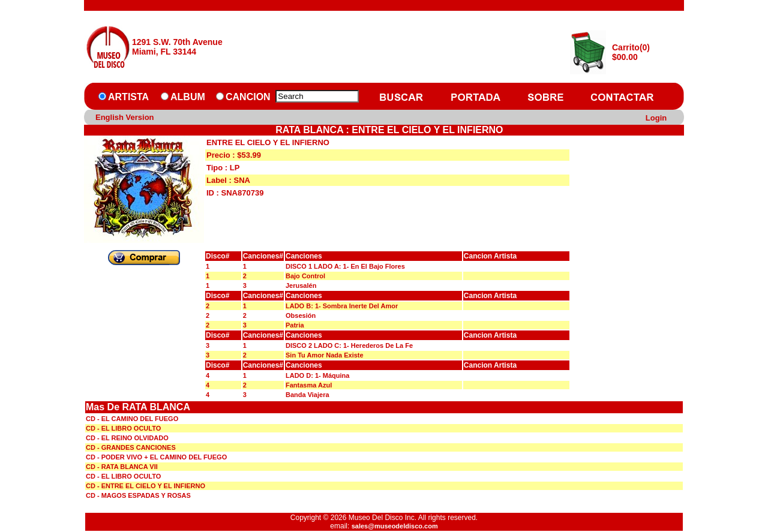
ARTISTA (128, 97)
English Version (125, 117)
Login (656, 118)
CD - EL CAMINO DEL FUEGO (132, 419)
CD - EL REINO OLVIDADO (127, 438)
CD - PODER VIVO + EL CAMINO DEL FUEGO (156, 457)
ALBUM (188, 97)
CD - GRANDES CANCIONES (131, 447)
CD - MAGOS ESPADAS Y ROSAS (138, 495)
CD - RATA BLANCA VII (122, 467)
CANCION (248, 97)
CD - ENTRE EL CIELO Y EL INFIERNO (145, 486)
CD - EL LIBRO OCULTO (123, 428)
